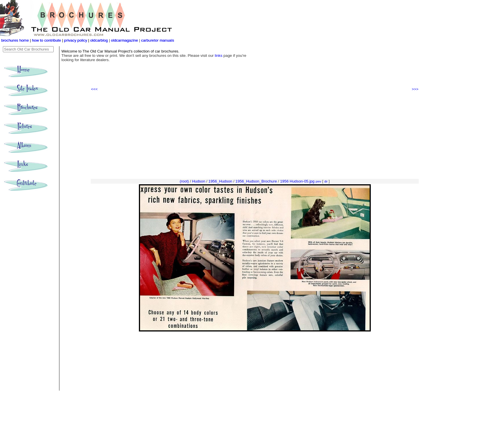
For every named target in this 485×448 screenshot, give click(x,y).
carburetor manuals (157, 40)
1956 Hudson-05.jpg (297, 181)
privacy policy (76, 40)
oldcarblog (99, 40)
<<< (94, 89)
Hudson (199, 181)
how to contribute (46, 40)
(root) (184, 181)
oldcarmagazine (125, 40)
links (219, 56)
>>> (415, 89)
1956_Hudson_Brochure (256, 181)
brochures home (15, 40)
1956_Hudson (220, 181)
